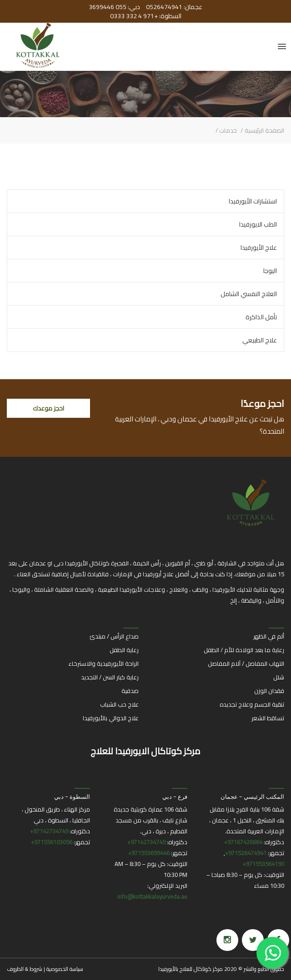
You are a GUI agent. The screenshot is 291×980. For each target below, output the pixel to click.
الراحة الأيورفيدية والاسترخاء (104, 663)
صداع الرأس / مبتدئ (114, 636)
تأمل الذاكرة (261, 317)
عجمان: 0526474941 (173, 7)
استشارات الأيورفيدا (253, 201)
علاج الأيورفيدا (259, 247)
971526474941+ (246, 853)
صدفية (130, 691)
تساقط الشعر (268, 718)
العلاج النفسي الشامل (249, 294)
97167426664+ (243, 842)
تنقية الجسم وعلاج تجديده (252, 704)
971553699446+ (149, 853)
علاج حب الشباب (119, 704)
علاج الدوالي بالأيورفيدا (111, 718)
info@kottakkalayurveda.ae (152, 896)
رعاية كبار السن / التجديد (110, 677)
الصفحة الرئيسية (264, 130)
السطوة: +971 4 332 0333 (146, 16)
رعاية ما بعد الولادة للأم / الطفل (244, 650)
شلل (279, 677)
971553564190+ (263, 864)
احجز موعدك (48, 408)
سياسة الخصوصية (65, 969)
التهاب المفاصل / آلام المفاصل (246, 663)
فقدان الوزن (269, 691)
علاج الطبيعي (260, 340)
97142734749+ (146, 842)
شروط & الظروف (25, 969)
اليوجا (270, 271)
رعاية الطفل (124, 650)
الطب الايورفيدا (258, 224)
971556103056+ (52, 842)
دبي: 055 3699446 (114, 7)
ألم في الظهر (269, 636)
